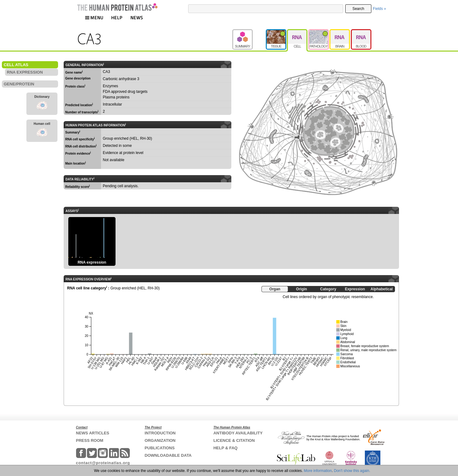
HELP (117, 18)
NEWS (137, 18)
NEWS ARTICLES (93, 433)
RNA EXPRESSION (25, 72)
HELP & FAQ (225, 448)
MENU (94, 18)
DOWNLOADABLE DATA (168, 455)
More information (318, 471)
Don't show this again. (352, 471)
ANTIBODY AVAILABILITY (238, 433)
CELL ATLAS (16, 65)
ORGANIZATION (160, 440)
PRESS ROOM (90, 440)
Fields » (379, 9)
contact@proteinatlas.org (103, 463)
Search (358, 9)
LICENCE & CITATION (234, 440)
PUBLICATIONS (160, 448)
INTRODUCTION (160, 433)
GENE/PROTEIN (19, 84)
